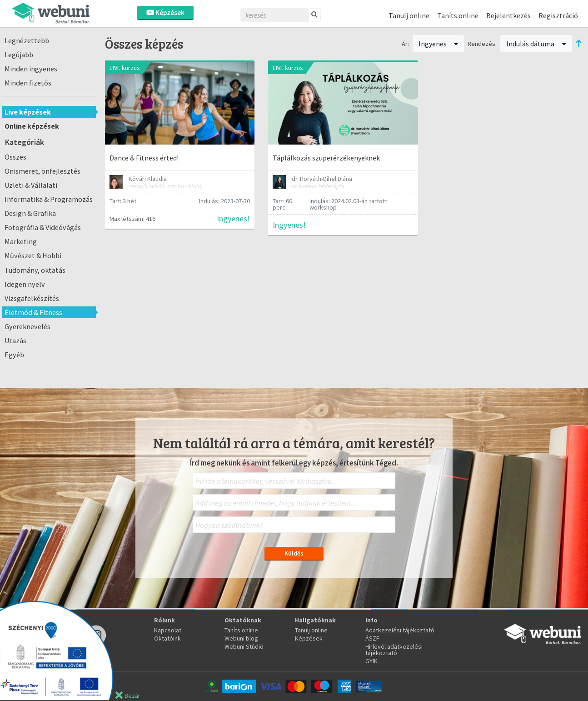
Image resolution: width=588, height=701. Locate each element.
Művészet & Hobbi (33, 255)
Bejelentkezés (508, 15)
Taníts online (458, 15)
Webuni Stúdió (244, 646)
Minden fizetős (28, 83)
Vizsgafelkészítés (32, 298)
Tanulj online (409, 15)
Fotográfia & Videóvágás (43, 227)
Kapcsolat (168, 630)
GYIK (371, 661)
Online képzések (32, 126)
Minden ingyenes (31, 69)
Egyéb (14, 355)
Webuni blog (241, 638)
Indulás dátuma (536, 44)
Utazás (15, 340)
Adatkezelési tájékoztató (400, 630)
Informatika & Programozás (49, 199)
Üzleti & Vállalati (31, 185)
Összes (15, 157)
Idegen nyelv (25, 284)
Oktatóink (167, 638)
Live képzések (28, 112)
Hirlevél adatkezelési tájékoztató (394, 650)
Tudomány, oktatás (35, 270)
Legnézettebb (27, 40)
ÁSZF (372, 638)
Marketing (21, 241)
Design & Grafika (30, 213)
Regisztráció (558, 15)
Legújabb (19, 55)
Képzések (165, 13)
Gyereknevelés (27, 326)
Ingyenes (439, 44)
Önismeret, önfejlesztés (42, 171)
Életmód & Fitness (33, 312)
